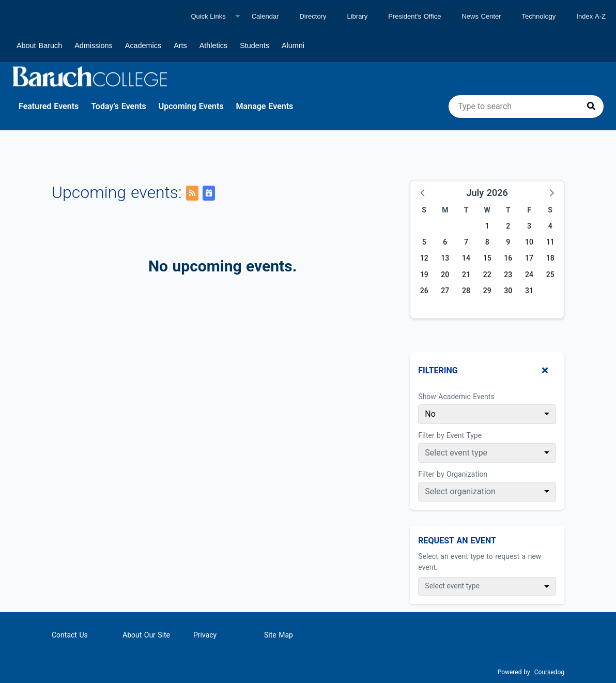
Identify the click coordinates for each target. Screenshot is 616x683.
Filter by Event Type (450, 435)
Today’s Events (119, 106)
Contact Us (70, 635)
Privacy (205, 635)
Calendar (265, 16)
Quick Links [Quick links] (208, 16)
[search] (526, 107)
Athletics (213, 45)
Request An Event (457, 541)
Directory (313, 16)
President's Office (414, 16)
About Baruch (39, 45)
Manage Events (265, 106)
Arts (180, 45)
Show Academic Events (456, 397)
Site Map (279, 635)
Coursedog (549, 672)
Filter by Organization (453, 474)
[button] (423, 192)
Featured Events (49, 106)
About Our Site (146, 635)
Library (357, 16)
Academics (143, 45)
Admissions (94, 45)
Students (255, 45)
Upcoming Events (191, 106)
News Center (481, 16)
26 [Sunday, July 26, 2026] (424, 291)
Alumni (293, 45)
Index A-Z (591, 16)
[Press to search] (591, 107)
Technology (539, 16)
